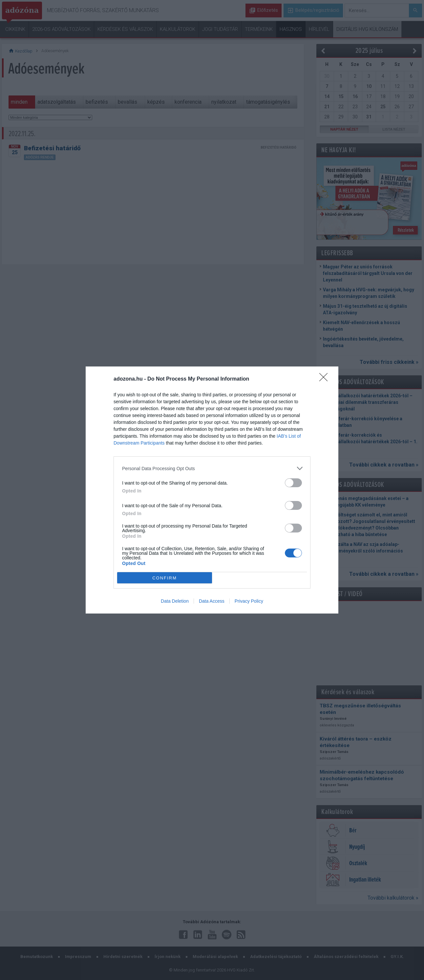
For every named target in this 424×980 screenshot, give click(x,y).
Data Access (212, 601)
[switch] (293, 483)
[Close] (326, 379)
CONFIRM (165, 578)
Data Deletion (175, 601)
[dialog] (212, 490)
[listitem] (212, 468)
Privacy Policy (249, 601)
